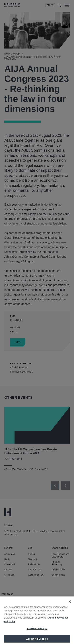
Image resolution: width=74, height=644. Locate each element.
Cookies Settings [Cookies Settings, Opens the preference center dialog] (37, 630)
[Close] (70, 603)
